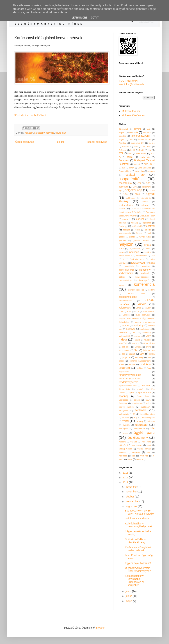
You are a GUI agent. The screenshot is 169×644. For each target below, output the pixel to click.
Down (152, 190)
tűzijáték (126, 425)
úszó (125, 433)
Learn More (79, 18)
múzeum (138, 336)
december (131, 487)
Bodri (141, 150)
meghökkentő (146, 329)
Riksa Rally (124, 389)
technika (141, 410)
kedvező (50, 133)
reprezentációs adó (128, 386)
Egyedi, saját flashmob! (138, 563)
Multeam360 (124, 336)
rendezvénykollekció (130, 375)
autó (136, 147)
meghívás (131, 329)
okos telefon (149, 343)
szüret (149, 403)
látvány (148, 308)
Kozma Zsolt (137, 294)
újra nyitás (124, 428)
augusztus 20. (138, 143)
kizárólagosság (142, 277)
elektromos (131, 198)
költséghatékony (128, 297)
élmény (124, 201)
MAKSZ (126, 325)
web (133, 456)
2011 (126, 482)
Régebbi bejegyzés (96, 142)
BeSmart (123, 150)
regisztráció (124, 372)
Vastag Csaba (125, 449)
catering (151, 171)
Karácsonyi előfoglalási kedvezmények (138, 549)
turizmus (151, 421)
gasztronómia (125, 233)
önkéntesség (149, 350)
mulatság (146, 332)
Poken (122, 364)
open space (124, 350)
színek (137, 400)
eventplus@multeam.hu (132, 84)
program (124, 368)
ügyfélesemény (138, 438)
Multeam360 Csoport (134, 115)
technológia (124, 414)
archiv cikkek (144, 140)
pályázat (126, 357)
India (148, 249)
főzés (137, 230)
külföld (142, 304)
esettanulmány (126, 205)
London (126, 315)
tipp (136, 418)
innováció (134, 252)
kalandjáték (129, 266)
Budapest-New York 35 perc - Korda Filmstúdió (139, 512)
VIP (149, 452)
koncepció (144, 280)
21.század (123, 129)
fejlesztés (147, 223)
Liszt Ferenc (149, 311)
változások (123, 445)
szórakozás (137, 403)
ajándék (134, 132)
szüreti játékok (126, 407)
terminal (126, 418)
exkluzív (127, 219)
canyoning (139, 171)
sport (131, 393)
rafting (140, 368)
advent (137, 129)
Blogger (100, 628)
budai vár (145, 157)
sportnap (124, 396)
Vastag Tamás (144, 449)
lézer (129, 311)
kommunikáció (125, 280)
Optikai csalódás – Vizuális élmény (135, 541)
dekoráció (124, 187)
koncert (122, 285)
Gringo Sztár (145, 237)
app (131, 140)
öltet (136, 350)
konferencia (144, 284)
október (130, 497)
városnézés (137, 445)
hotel (121, 249)
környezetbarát (125, 301)
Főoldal (60, 142)
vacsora (122, 442)
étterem (145, 205)
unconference (139, 428)
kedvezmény (126, 273)
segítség (140, 389)
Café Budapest (144, 168)
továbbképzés (148, 418)
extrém (140, 219)
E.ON (126, 194)
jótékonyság (138, 263)
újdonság (141, 425)
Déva (135, 187)
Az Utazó (147, 147)
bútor (131, 168)
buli (123, 168)
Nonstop (136, 343)
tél (134, 414)
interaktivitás (141, 256)
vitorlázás (123, 456)
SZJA (148, 400)
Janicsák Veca (137, 259)
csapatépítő (125, 183)
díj (120, 190)
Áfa (149, 129)
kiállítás (122, 277)
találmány (145, 407)
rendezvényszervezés (130, 379)
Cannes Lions (125, 171)
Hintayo (148, 245)
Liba (137, 311)
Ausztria (126, 147)
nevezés (148, 340)
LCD (121, 311)
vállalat (134, 442)
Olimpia (138, 347)
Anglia (121, 140)
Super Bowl (143, 396)
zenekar (140, 459)
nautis (137, 340)
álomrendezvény (141, 136)
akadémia (147, 133)
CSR (148, 183)
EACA (137, 194)
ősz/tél (132, 354)
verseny (136, 452)
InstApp (148, 252)
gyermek (123, 240)
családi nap (135, 175)
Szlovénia (123, 403)
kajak (152, 263)
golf (149, 233)
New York (123, 343)
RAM (149, 368)
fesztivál (150, 226)
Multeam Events (131, 111)
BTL (130, 154)
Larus (138, 308)
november (131, 492)
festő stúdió (137, 226)
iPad (153, 256)
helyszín (29, 133)
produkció (145, 364)
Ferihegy (123, 226)
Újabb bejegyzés (25, 142)
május (129, 601)
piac (149, 357)
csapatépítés (130, 179)
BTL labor (141, 154)
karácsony (39, 133)
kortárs (152, 290)
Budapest (124, 160)
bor (149, 150)
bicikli (133, 150)
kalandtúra (145, 266)
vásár (149, 445)
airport (122, 133)
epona (145, 202)
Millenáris (123, 332)
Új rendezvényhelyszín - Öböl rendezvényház (138, 569)
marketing (139, 325)
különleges (125, 308)
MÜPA (149, 336)
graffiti (132, 237)
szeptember (132, 501)
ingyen (122, 252)
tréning (139, 421)
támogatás (123, 410)
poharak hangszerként (140, 361)
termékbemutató (147, 414)
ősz (123, 354)
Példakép (139, 357)
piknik (121, 361)
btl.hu (130, 157)
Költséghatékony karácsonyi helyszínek (139, 525)
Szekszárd (123, 400)
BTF (121, 153)
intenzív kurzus (125, 256)
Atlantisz (122, 143)
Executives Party (147, 216)
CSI (139, 183)
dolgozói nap (133, 190)
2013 (126, 473)
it (124, 259)
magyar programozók (145, 322)
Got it (95, 18)
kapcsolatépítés (127, 270)
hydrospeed (135, 249)
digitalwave (146, 187)
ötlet (142, 354)
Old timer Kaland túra (137, 519)
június (129, 596)
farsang (134, 223)
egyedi (150, 194)
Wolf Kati (144, 456)
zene (130, 459)
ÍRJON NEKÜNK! (128, 81)
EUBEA (122, 209)
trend (125, 421)
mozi (135, 332)
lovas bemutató (143, 315)
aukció (152, 143)
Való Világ (146, 442)
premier (132, 364)
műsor (123, 340)
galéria (148, 230)
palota (152, 354)
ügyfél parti (61, 133)
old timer (126, 347)
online (149, 347)
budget (137, 164)
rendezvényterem (128, 382)
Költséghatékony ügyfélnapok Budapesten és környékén (135, 580)
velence (122, 452)
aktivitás (122, 136)
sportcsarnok (145, 393)
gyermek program (141, 240)
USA (152, 428)
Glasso (139, 233)
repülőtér (146, 386)
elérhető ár (146, 198)
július (129, 591)
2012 (126, 478)
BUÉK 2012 (149, 164)
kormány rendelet (136, 290)
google (122, 237)
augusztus (132, 506)
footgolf (126, 230)
